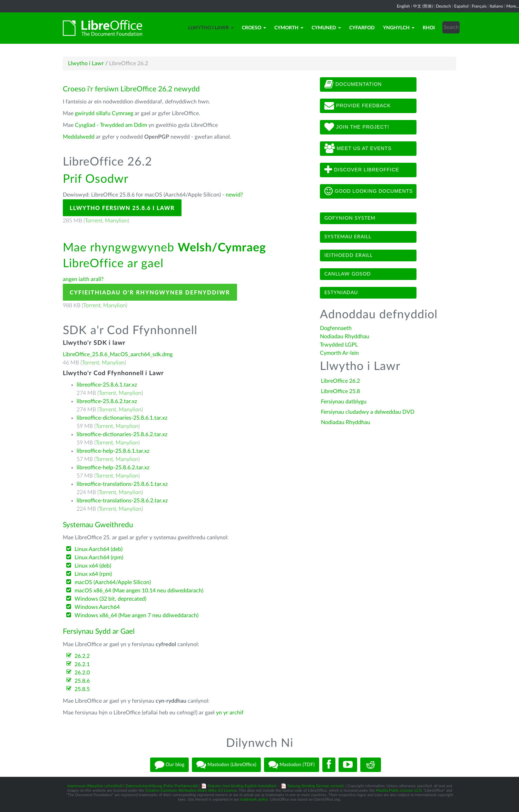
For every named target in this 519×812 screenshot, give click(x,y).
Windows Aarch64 (97, 607)
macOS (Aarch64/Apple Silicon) (113, 582)
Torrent (94, 221)
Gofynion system (350, 218)
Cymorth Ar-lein (339, 353)
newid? (234, 195)
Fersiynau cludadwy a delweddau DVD (368, 412)
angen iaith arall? (83, 279)
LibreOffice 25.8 (340, 391)
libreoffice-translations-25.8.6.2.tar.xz (122, 501)
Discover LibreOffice (362, 170)
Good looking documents (369, 191)
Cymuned (326, 28)
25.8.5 (82, 689)
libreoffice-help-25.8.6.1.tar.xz (113, 451)
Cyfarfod (362, 28)
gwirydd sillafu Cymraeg (104, 113)
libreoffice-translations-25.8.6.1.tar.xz (122, 484)
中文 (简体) (423, 6)
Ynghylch (399, 28)
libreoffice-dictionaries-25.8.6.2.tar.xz (122, 434)
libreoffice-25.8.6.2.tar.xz (107, 401)
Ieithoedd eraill (349, 255)
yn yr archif (230, 713)
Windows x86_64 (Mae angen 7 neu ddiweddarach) (136, 615)
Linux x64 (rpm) (93, 574)
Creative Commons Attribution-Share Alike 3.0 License (191, 790)
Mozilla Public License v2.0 (399, 790)
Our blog (169, 765)
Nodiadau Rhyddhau (345, 337)
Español (461, 6)
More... (513, 6)
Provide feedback (358, 106)
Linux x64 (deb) (93, 566)
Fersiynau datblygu (344, 402)
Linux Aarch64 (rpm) (99, 558)
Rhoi (429, 28)
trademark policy (254, 799)
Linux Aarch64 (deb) (99, 549)
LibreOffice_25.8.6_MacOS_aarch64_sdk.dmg (118, 354)
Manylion (116, 221)
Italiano (496, 6)
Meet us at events (358, 149)
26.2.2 (82, 656)
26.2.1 (82, 664)
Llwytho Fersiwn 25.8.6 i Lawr (122, 208)
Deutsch (443, 6)
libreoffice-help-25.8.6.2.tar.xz (113, 468)
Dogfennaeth (336, 328)
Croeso (254, 28)
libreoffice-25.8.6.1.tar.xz (107, 385)
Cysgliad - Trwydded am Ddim (111, 125)
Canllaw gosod (348, 274)
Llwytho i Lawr (211, 28)
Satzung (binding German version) (316, 786)
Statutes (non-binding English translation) (242, 786)
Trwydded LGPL (339, 345)
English (403, 6)
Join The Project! (357, 127)
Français (479, 6)
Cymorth (289, 28)
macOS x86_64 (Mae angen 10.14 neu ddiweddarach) (139, 591)
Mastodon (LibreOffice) (226, 765)
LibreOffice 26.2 (340, 381)
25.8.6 (82, 681)
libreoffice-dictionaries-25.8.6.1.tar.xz (122, 418)
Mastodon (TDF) (292, 765)
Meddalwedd (79, 137)
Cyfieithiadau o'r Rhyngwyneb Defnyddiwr (150, 292)
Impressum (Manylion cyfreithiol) (95, 786)
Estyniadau (341, 293)
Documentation (353, 84)
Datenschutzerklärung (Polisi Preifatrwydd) (162, 786)
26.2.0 (82, 673)
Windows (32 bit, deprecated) (110, 599)
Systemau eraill (348, 237)
